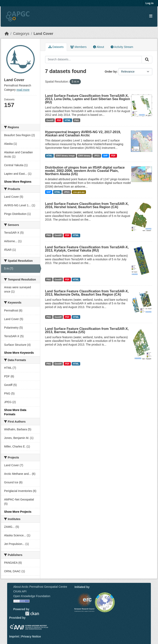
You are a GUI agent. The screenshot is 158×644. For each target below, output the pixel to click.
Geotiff (50, 120)
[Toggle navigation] (151, 16)
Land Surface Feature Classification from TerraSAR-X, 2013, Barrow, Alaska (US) (87, 330)
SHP (106, 156)
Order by (111, 72)
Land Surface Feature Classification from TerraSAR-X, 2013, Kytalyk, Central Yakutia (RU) (87, 249)
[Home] (7, 34)
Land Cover (43, 34)
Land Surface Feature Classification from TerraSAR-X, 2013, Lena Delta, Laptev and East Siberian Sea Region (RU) (88, 99)
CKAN (32, 614)
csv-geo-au (79, 192)
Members (78, 47)
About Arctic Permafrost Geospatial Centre (40, 587)
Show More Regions (18, 182)
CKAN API (20, 591)
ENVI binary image (65, 156)
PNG (77, 120)
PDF (59, 120)
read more (23, 90)
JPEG (97, 156)
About (99, 47)
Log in (150, 3)
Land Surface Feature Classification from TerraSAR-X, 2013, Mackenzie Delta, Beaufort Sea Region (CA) (87, 293)
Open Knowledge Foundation (32, 596)
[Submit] (147, 60)
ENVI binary (84, 156)
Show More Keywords (19, 353)
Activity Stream (122, 47)
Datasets (56, 47)
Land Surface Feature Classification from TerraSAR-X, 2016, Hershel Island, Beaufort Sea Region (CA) (87, 205)
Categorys (21, 34)
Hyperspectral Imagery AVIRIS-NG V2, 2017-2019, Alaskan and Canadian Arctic (83, 134)
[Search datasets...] (94, 60)
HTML (68, 120)
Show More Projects (18, 512)
